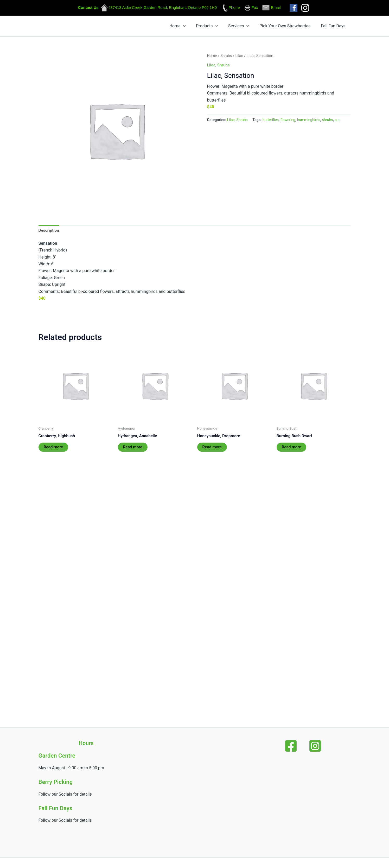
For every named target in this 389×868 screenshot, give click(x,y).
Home (212, 58)
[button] (221, 27)
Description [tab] (49, 233)
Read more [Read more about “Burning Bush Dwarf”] (292, 450)
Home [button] (215, 27)
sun (341, 122)
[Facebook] (295, 746)
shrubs (330, 122)
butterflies (272, 122)
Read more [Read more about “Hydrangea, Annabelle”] (133, 450)
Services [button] (259, 27)
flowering (289, 122)
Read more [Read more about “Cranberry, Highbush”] (54, 450)
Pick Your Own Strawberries (297, 27)
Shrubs (227, 58)
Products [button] (236, 27)
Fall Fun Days (337, 27)
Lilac (240, 58)
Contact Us (88, 7)
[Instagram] (311, 746)
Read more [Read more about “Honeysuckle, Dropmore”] (212, 450)
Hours (86, 743)
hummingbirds (311, 122)
